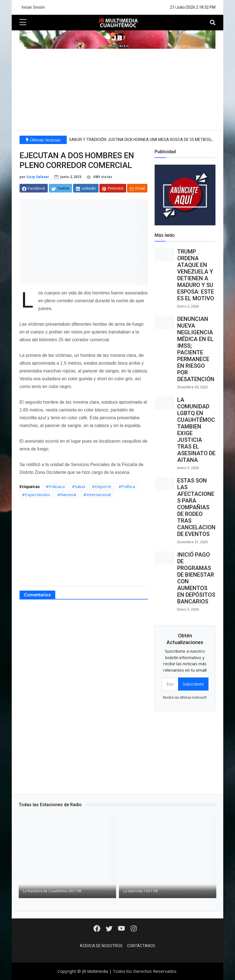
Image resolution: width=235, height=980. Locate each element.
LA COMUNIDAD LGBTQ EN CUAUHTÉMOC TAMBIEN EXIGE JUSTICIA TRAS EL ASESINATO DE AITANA (196, 430)
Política (128, 486)
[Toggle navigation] (213, 23)
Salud (80, 486)
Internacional (99, 494)
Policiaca (57, 486)
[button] (204, 140)
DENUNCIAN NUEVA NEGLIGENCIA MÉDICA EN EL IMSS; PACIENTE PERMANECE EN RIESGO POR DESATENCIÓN (196, 349)
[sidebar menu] (23, 23)
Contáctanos (141, 946)
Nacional (68, 494)
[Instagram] (134, 928)
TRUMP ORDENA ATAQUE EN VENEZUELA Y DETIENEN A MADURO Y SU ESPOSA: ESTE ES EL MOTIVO (196, 275)
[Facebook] (97, 928)
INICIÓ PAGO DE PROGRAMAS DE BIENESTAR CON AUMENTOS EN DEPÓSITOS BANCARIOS (196, 578)
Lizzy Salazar (38, 177)
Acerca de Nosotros (101, 946)
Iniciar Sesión (33, 7)
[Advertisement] (117, 91)
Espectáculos (38, 494)
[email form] (170, 684)
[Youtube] (122, 928)
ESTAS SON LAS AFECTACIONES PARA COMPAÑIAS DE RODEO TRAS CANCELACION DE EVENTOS (196, 507)
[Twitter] (110, 928)
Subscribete (193, 684)
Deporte (103, 486)
